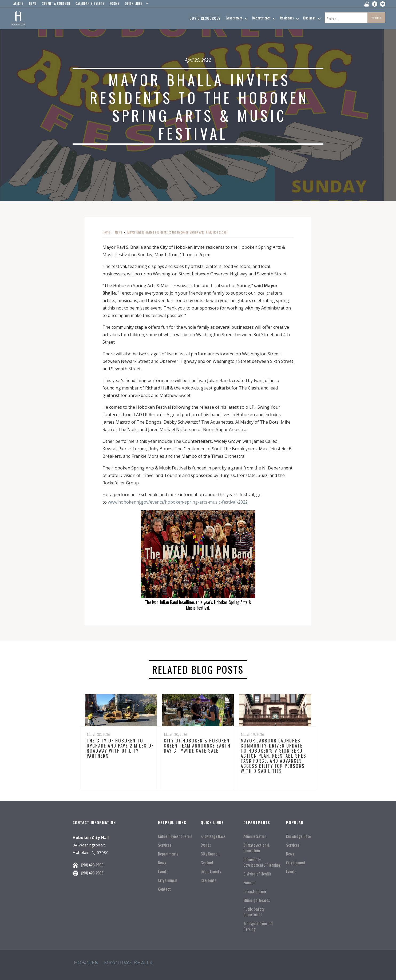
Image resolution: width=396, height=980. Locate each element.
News (119, 232)
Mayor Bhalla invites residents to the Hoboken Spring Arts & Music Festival (178, 232)
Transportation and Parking (258, 926)
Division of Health (257, 874)
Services (165, 845)
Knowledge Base (213, 836)
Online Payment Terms (175, 836)
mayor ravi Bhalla (128, 963)
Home (106, 232)
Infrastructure (255, 891)
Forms (115, 3)
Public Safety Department (254, 912)
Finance (249, 883)
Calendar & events (90, 3)
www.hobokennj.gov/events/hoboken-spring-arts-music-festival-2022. (179, 502)
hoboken (86, 963)
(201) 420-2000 (92, 865)
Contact (164, 889)
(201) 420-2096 (92, 873)
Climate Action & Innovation (256, 848)
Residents (208, 880)
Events (163, 871)
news (33, 3)
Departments (168, 854)
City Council (167, 880)
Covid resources (205, 18)
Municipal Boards (257, 900)
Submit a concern (56, 3)
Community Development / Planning (262, 862)
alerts (19, 3)
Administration (255, 836)
